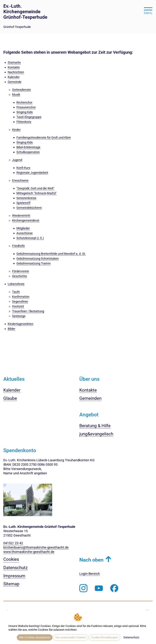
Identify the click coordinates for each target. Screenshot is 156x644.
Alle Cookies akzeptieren (35, 637)
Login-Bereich (90, 574)
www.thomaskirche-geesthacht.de (29, 552)
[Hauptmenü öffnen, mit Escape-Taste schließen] (148, 11)
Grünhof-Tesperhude (17, 27)
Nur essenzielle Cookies (71, 637)
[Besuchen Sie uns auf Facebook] (114, 588)
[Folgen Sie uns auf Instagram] (83, 588)
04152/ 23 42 (13, 543)
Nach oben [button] (91, 560)
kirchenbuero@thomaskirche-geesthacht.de (36, 547)
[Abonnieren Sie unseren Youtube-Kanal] (99, 588)
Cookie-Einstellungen (104, 637)
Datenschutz (131, 637)
